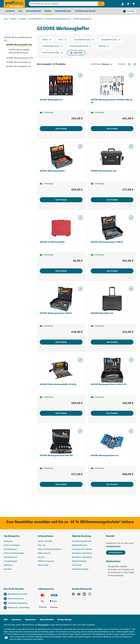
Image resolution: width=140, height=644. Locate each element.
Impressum (16, 620)
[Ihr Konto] (123, 4)
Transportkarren (11, 557)
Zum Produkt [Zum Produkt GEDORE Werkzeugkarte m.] (61, 129)
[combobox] (63, 4)
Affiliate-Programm (46, 561)
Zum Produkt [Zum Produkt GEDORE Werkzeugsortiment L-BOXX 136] (112, 413)
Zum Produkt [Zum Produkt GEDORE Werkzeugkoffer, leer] (112, 200)
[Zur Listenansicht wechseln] (129, 64)
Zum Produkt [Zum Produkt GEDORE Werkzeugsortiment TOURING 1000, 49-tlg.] (112, 129)
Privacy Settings (65, 620)
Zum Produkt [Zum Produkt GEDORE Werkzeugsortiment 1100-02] (61, 342)
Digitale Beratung (81, 536)
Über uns (42, 545)
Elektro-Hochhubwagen (14, 553)
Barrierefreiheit (47, 620)
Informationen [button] (46, 536)
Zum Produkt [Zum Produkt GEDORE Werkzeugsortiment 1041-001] (61, 484)
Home (6, 19)
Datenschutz (30, 620)
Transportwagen (11, 561)
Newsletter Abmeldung (82, 557)
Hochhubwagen (10, 549)
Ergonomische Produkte (82, 549)
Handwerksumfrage (80, 569)
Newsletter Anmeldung (82, 553)
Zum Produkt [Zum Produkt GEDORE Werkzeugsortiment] (61, 200)
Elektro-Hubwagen (12, 545)
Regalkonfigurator (80, 545)
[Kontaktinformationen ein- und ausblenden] (6, 638)
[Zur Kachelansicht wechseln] (135, 64)
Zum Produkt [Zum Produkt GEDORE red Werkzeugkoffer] (61, 271)
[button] (87, 537)
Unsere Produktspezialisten (50, 549)
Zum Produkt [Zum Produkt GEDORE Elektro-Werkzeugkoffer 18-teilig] (61, 413)
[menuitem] (123, 4)
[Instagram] (90, 595)
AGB (6, 620)
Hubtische (8, 565)
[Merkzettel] (128, 4)
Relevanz (107, 64)
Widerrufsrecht (44, 553)
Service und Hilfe (45, 541)
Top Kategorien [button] (12, 536)
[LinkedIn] (84, 595)
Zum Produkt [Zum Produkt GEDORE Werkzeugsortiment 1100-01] (112, 271)
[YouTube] (79, 595)
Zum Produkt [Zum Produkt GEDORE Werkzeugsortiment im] (112, 484)
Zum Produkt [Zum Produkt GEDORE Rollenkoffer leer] (112, 342)
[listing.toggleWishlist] (80, 75)
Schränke (8, 569)
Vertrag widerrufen (116, 552)
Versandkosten (43, 625)
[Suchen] (101, 4)
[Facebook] (73, 595)
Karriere (41, 557)
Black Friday (43, 565)
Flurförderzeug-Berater (82, 541)
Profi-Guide (77, 565)
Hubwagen (8, 541)
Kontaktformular (113, 546)
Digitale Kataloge (79, 561)
